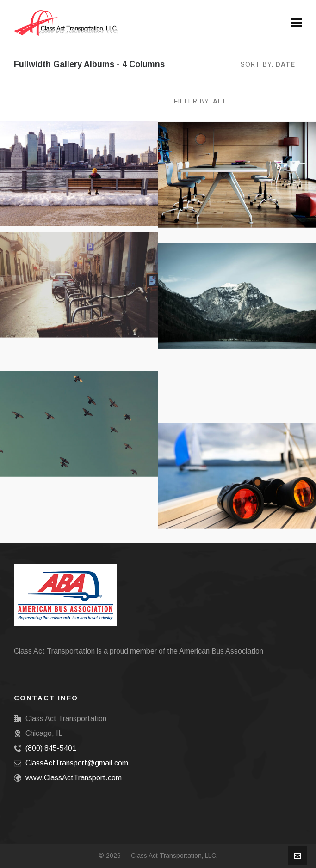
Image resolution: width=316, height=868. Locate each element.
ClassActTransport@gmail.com (77, 763)
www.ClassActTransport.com (74, 778)
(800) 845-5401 (51, 748)
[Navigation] (297, 23)
